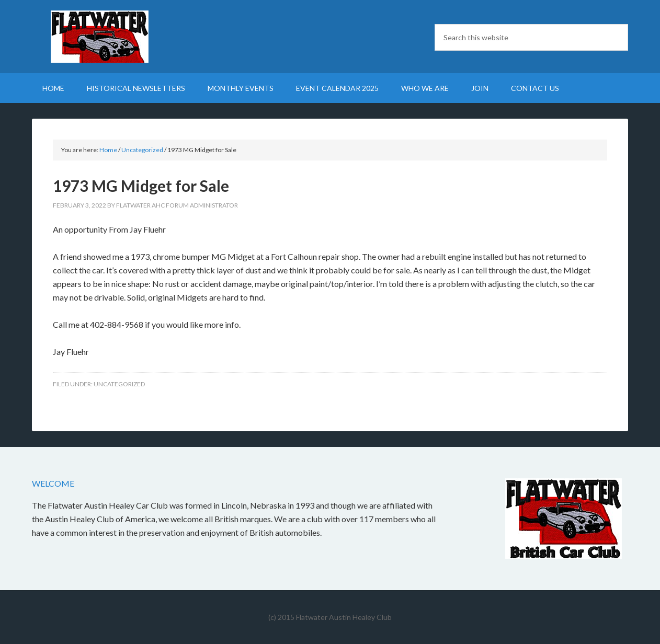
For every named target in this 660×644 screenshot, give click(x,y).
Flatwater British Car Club (121, 37)
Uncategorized (119, 384)
